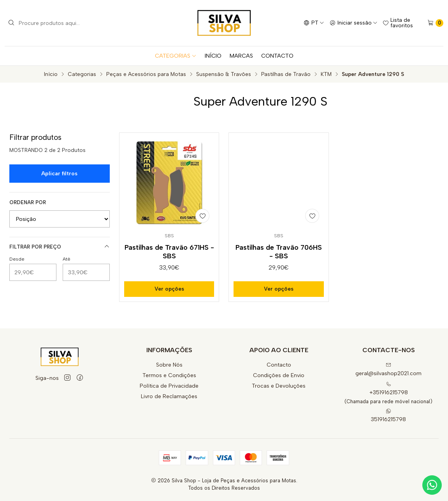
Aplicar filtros (59, 173)
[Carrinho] (435, 23)
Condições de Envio (279, 375)
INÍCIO (213, 56)
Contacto (279, 365)
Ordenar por (28, 202)
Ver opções (169, 289)
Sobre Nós (169, 365)
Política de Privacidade (169, 386)
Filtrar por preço (60, 247)
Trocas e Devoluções (279, 386)
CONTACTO (277, 56)
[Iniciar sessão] (354, 23)
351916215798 (388, 415)
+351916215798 (389, 389)
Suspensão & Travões (224, 74)
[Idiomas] (314, 23)
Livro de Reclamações (169, 396)
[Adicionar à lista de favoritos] (202, 216)
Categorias (82, 74)
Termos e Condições (169, 375)
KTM (326, 74)
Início (51, 74)
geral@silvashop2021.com (388, 370)
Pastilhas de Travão (286, 74)
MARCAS (241, 56)
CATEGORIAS (176, 56)
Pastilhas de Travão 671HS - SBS (169, 251)
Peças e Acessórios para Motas (146, 74)
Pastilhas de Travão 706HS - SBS (279, 251)
